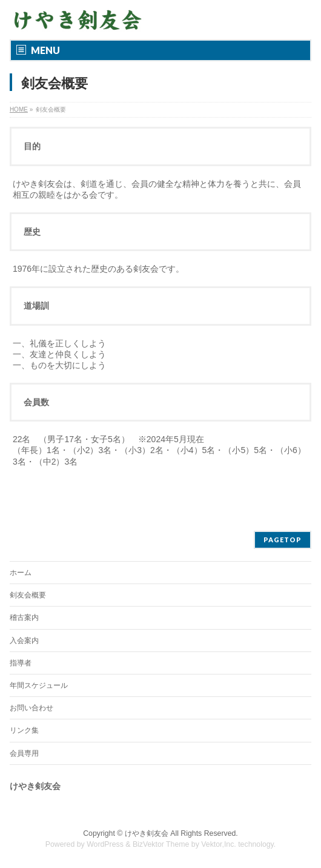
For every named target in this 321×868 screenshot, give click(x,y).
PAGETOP (283, 540)
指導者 (21, 663)
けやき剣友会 (147, 833)
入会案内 (24, 641)
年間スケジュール (39, 685)
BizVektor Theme (161, 844)
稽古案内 (24, 617)
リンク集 (24, 730)
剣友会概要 (28, 595)
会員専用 (24, 753)
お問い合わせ (31, 708)
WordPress (105, 844)
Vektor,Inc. (219, 844)
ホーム (21, 573)
